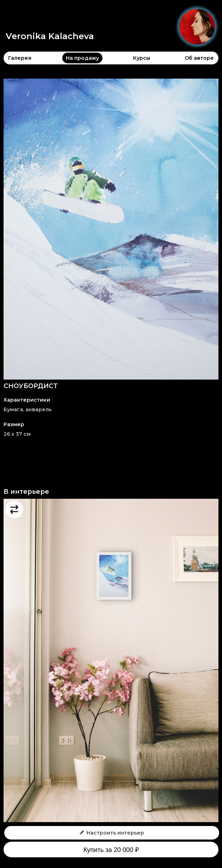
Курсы (142, 58)
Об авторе (199, 58)
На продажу (82, 58)
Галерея (20, 58)
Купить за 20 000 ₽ (111, 850)
